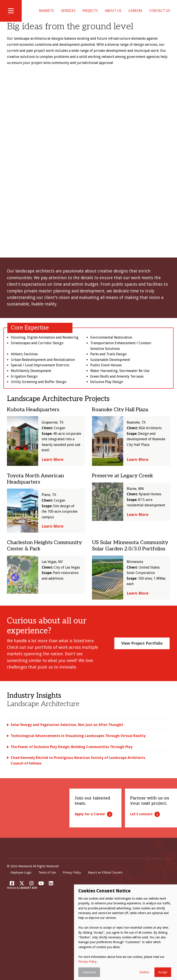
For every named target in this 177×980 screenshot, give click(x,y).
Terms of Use (47, 891)
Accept (163, 972)
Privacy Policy (72, 891)
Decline (144, 972)
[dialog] (125, 932)
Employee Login (21, 891)
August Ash (29, 906)
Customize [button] (89, 972)
